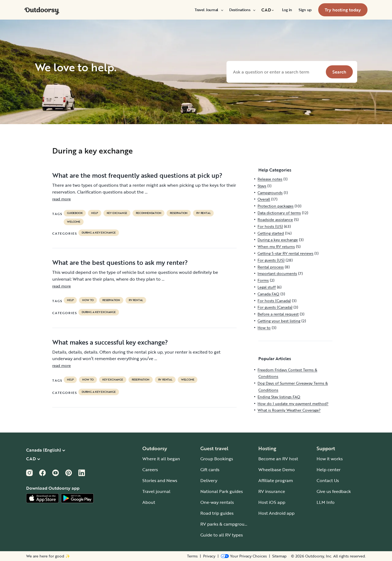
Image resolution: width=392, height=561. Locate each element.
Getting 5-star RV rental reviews (285, 253)
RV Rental (203, 213)
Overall (264, 199)
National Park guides (222, 491)
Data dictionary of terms (279, 213)
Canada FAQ (268, 294)
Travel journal (156, 491)
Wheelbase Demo (277, 470)
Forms (263, 280)
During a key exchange (99, 233)
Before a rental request (278, 314)
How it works (330, 459)
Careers (150, 470)
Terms (192, 556)
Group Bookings (217, 459)
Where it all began (161, 459)
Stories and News (160, 480)
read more (62, 199)
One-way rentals (217, 502)
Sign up (305, 10)
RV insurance (272, 491)
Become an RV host (278, 459)
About (149, 502)
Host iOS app (272, 502)
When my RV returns (276, 246)
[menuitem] (209, 10)
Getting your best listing (279, 321)
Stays (262, 186)
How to (88, 300)
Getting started (271, 233)
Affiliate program (276, 480)
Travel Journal (209, 10)
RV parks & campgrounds (226, 524)
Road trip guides (217, 513)
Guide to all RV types (222, 535)
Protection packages (275, 206)
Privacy (209, 556)
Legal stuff (267, 287)
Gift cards (210, 470)
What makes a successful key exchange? (110, 342)
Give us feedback (334, 491)
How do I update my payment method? (293, 404)
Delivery (209, 480)
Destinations (242, 10)
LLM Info (326, 502)
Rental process (271, 267)
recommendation (148, 213)
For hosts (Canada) (274, 301)
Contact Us (328, 480)
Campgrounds (270, 193)
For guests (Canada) (275, 307)
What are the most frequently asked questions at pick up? (137, 175)
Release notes (270, 179)
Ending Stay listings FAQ (279, 397)
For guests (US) (271, 260)
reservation (179, 213)
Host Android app (276, 513)
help (94, 213)
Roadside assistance (275, 220)
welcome (74, 222)
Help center (329, 470)
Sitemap (279, 556)
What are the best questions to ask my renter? (120, 262)
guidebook (75, 213)
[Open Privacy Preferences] (244, 556)
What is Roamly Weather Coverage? (289, 410)
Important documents (277, 273)
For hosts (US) (270, 226)
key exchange (117, 213)
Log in (287, 10)
